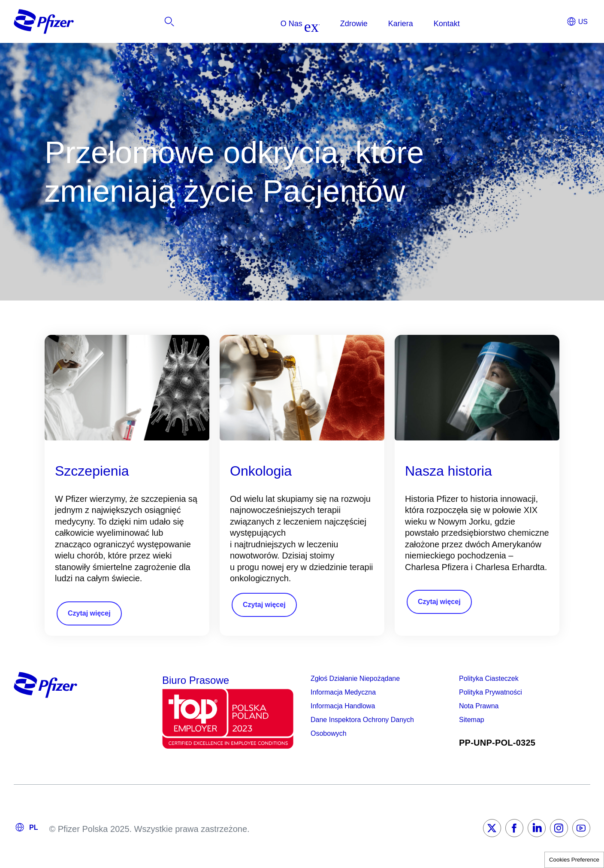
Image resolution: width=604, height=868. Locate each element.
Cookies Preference (574, 860)
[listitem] (525, 24)
